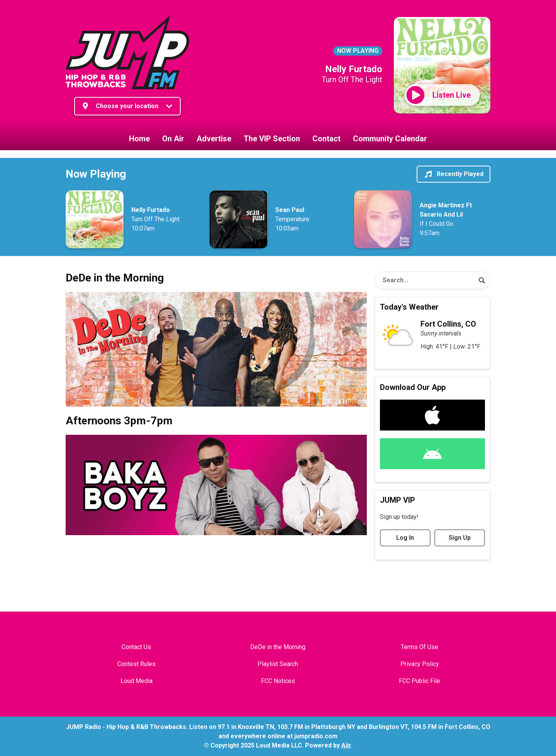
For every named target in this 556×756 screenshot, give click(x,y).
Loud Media (136, 681)
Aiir (346, 745)
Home (139, 139)
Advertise (214, 139)
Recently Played (453, 174)
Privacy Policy (420, 664)
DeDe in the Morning (278, 647)
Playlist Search (278, 664)
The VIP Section (272, 139)
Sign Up (460, 538)
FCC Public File (420, 681)
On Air (173, 139)
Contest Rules (136, 664)
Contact (326, 139)
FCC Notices (278, 681)
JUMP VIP (398, 500)
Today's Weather (409, 307)
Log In (405, 538)
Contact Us (136, 647)
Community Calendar (390, 139)
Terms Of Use (420, 647)
